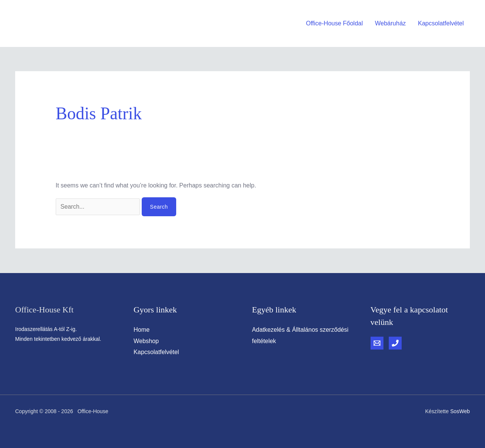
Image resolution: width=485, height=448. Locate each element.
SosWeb (460, 411)
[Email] (377, 343)
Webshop (146, 341)
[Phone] (395, 343)
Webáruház (391, 23)
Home (142, 330)
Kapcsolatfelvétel (441, 23)
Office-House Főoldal (335, 23)
